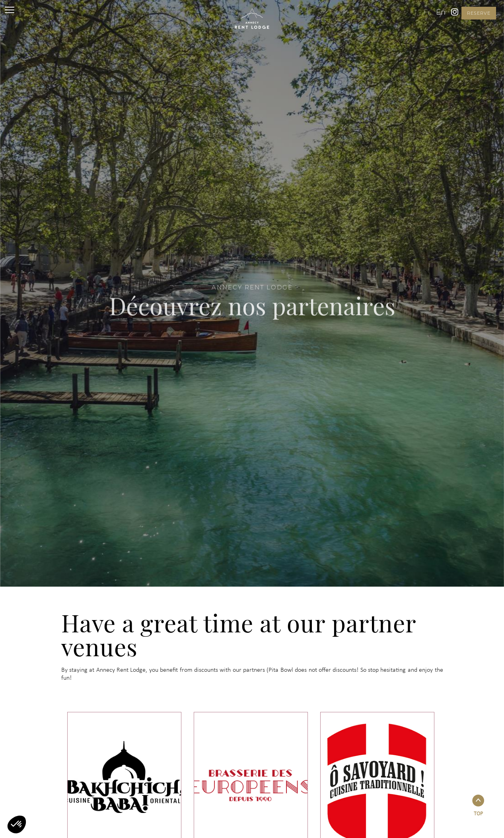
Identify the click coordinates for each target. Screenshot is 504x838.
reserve (479, 13)
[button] (17, 824)
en (441, 12)
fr (427, 12)
